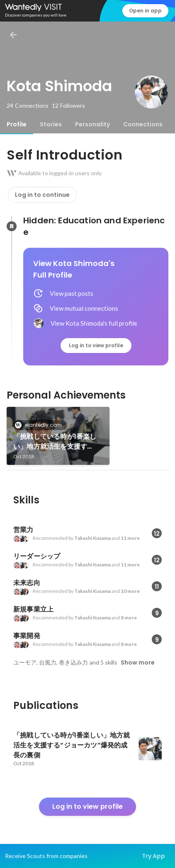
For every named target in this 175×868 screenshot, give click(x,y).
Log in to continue (42, 195)
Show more (138, 662)
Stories (51, 124)
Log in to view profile (96, 345)
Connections (143, 124)
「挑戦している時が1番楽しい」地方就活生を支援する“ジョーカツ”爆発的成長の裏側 (57, 442)
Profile (17, 124)
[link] (58, 436)
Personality (92, 124)
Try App (153, 856)
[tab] (17, 124)
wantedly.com (41, 425)
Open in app (145, 11)
